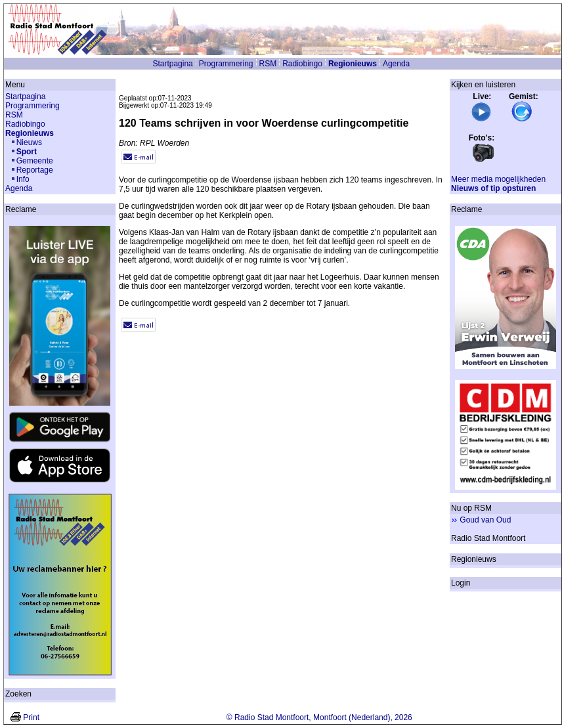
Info (23, 179)
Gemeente (35, 161)
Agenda (396, 64)
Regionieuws (353, 64)
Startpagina (172, 64)
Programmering (226, 64)
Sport (27, 152)
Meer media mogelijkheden (498, 179)
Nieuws (29, 142)
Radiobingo (302, 64)
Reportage (35, 170)
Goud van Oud (485, 520)
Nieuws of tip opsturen (493, 188)
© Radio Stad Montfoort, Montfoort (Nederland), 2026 (319, 717)
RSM (268, 64)
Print (31, 717)
